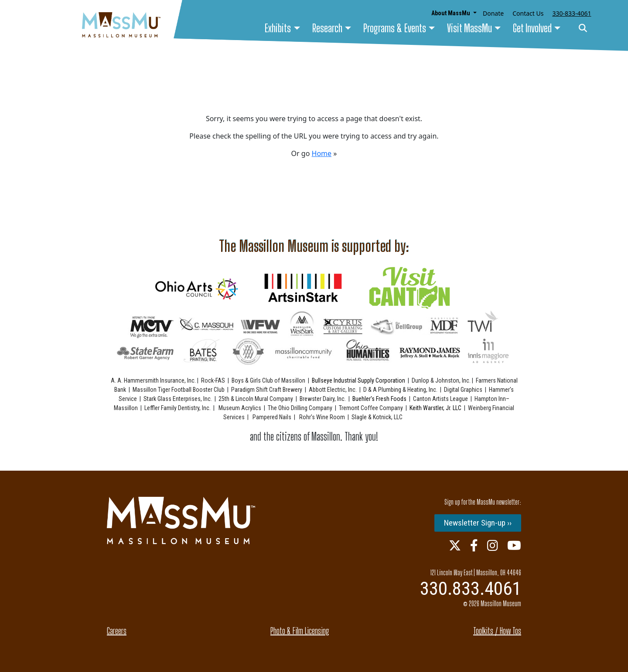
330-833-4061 (572, 13)
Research (327, 28)
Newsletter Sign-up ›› (478, 523)
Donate (493, 13)
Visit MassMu (469, 28)
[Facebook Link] (474, 545)
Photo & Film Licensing (300, 631)
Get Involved (532, 28)
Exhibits (278, 28)
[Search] (583, 29)
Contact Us (528, 13)
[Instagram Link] (493, 545)
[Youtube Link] (514, 545)
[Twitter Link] (455, 545)
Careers (117, 631)
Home (322, 153)
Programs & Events (395, 28)
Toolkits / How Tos (497, 631)
